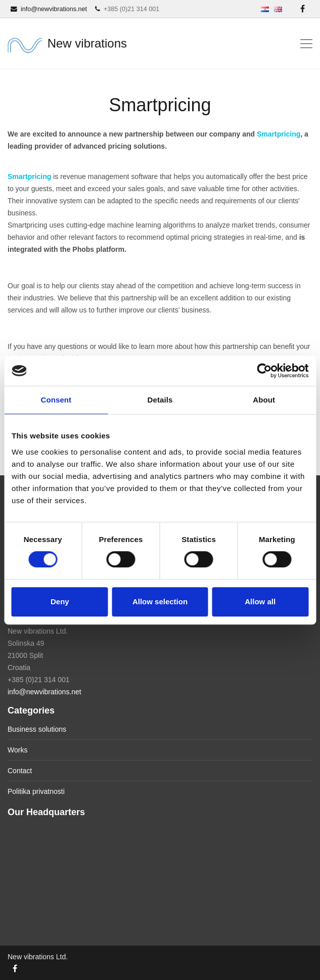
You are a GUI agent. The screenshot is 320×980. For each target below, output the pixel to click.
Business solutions (37, 729)
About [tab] (264, 400)
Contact (20, 771)
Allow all (260, 602)
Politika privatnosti (36, 791)
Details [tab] (160, 400)
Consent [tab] (56, 400)
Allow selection (160, 602)
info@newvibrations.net (44, 692)
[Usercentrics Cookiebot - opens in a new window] (264, 371)
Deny (60, 602)
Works (17, 750)
